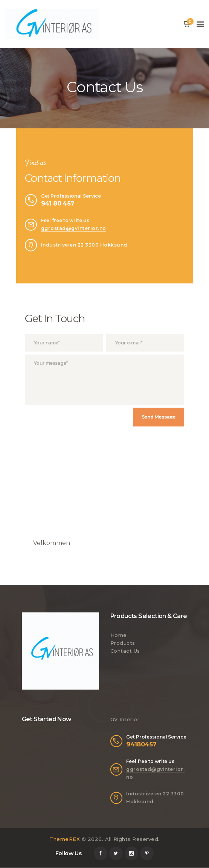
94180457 (141, 745)
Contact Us (125, 651)
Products (123, 643)
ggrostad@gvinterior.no (74, 228)
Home (119, 635)
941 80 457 (58, 203)
